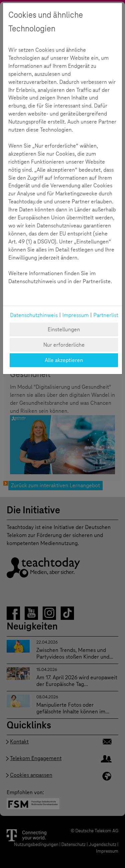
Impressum (75, 315)
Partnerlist (106, 315)
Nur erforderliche (64, 345)
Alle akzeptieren (64, 360)
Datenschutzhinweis (34, 315)
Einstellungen (64, 329)
